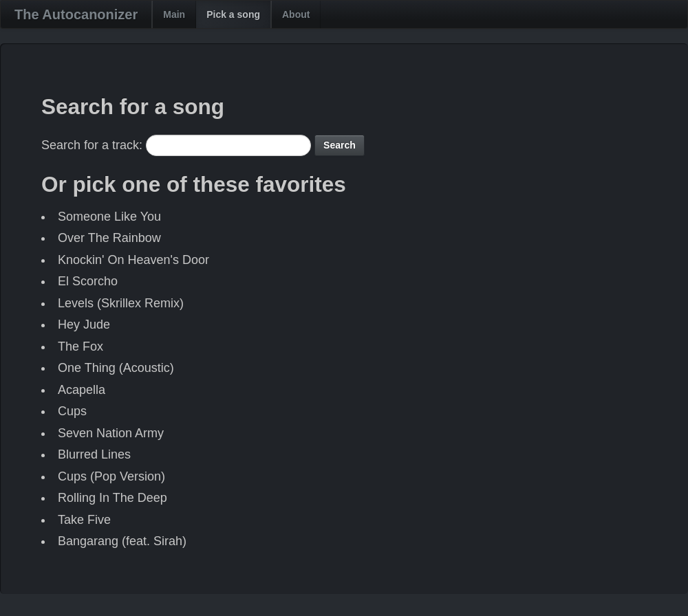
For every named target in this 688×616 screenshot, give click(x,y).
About (296, 14)
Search (340, 145)
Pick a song (233, 14)
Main (174, 14)
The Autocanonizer (76, 14)
